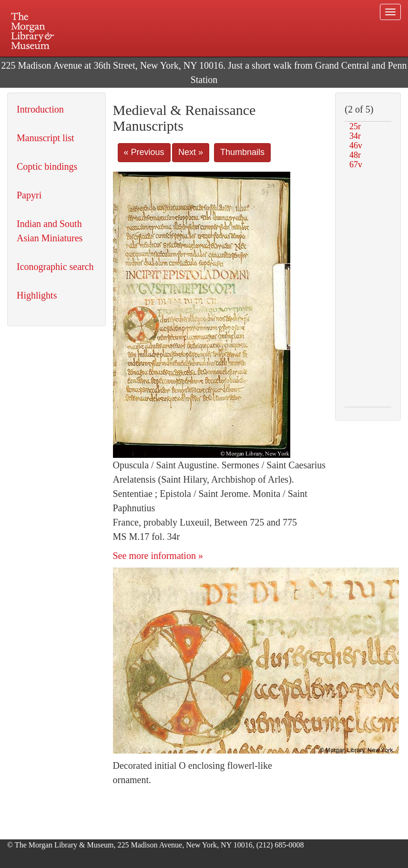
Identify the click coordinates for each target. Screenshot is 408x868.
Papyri (29, 195)
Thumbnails (242, 152)
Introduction (40, 109)
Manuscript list (46, 138)
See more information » (158, 556)
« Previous (144, 152)
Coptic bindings (47, 166)
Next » (191, 152)
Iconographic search (55, 267)
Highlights (37, 295)
